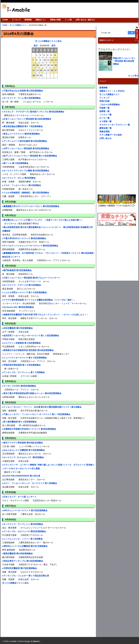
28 (34, 75)
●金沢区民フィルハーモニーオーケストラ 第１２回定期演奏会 (31, 336)
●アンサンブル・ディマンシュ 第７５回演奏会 (23, 372)
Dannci (36, 641)
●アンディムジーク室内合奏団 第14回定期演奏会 (25, 141)
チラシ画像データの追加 (111, 135)
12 (52, 60)
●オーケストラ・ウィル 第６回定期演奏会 (21, 98)
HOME (5, 20)
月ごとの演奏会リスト (110, 94)
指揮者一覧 (104, 111)
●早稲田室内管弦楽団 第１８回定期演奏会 (21, 365)
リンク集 (68, 20)
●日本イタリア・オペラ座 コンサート (19, 497)
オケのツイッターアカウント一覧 (115, 125)
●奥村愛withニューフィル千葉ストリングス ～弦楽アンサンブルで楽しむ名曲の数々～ (43, 220)
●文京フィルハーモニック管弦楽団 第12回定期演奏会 (27, 119)
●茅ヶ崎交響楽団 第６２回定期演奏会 (19, 422)
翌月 (54, 46)
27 (56, 70)
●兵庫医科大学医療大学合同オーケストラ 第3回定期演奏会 (29, 429)
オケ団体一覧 (105, 121)
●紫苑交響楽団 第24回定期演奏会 (17, 554)
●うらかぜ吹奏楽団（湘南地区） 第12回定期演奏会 (26, 193)
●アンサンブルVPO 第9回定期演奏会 (19, 386)
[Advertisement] (24, 609)
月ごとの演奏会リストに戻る (48, 41)
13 (56, 60)
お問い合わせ (105, 138)
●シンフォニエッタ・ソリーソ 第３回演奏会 (22, 539)
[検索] (113, 33)
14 (34, 65)
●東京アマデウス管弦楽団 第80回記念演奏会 (23, 443)
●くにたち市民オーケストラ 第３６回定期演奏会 (24, 292)
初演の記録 (104, 101)
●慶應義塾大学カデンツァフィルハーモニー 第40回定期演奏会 (31, 206)
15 (37, 65)
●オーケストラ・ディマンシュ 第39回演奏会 (23, 524)
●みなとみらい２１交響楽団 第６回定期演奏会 (23, 450)
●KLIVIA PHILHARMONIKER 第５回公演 (21, 476)
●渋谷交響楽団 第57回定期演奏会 (17, 328)
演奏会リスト (41, 20)
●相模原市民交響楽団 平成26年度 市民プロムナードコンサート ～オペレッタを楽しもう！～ (45, 315)
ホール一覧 (104, 118)
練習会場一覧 (105, 128)
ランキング (16, 20)
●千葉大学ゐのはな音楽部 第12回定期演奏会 (23, 91)
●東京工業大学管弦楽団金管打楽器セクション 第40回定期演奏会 (32, 393)
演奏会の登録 (55, 20)
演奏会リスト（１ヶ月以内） (113, 91)
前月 (36, 46)
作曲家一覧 (104, 108)
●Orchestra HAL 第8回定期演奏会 (18, 307)
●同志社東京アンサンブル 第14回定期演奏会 (23, 561)
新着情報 (28, 20)
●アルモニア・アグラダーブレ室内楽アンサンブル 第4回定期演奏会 (33, 112)
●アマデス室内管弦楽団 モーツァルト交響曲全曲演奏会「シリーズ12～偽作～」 (39, 300)
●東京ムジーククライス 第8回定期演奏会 (21, 134)
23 (41, 70)
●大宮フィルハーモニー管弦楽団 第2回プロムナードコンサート (31, 278)
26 (52, 70)
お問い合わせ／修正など (85, 20)
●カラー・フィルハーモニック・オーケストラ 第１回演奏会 (30, 483)
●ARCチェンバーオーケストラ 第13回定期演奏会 (25, 510)
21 (34, 70)
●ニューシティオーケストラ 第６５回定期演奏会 (24, 358)
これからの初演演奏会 (110, 105)
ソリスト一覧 (105, 115)
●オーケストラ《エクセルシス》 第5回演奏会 (23, 457)
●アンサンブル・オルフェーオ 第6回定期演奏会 (24, 531)
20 (56, 65)
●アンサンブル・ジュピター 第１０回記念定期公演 (26, 576)
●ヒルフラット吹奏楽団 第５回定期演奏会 (21, 343)
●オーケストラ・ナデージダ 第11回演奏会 (22, 285)
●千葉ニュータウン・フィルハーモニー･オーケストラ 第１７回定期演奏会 (36, 414)
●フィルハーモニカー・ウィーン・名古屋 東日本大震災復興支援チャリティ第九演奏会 (42, 407)
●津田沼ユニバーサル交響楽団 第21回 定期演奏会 (25, 546)
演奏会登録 (104, 131)
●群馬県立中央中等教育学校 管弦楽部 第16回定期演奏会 (28, 350)
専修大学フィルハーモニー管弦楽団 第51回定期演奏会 (124, 61)
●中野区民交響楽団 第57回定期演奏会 (20, 568)
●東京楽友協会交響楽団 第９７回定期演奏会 (22, 126)
